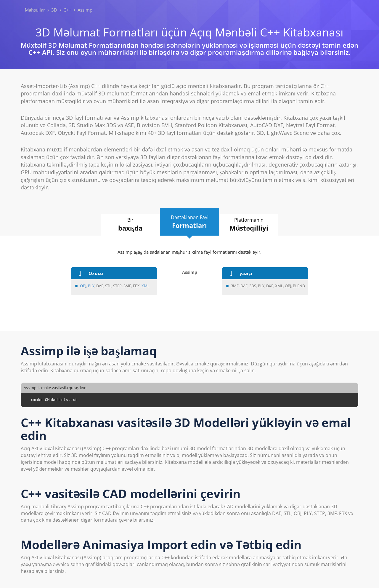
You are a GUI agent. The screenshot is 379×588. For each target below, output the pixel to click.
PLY (91, 286)
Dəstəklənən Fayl (189, 222)
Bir (130, 225)
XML (146, 286)
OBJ (83, 286)
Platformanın (249, 225)
